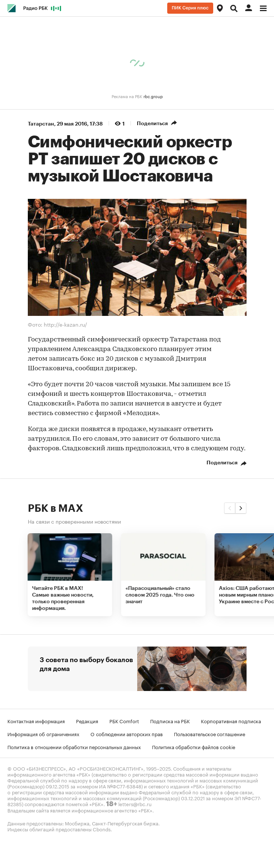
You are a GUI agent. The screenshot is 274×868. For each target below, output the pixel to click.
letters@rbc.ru (135, 804)
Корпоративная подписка (231, 721)
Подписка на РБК (170, 721)
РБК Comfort (124, 721)
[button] (230, 508)
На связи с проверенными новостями (74, 521)
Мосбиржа (77, 823)
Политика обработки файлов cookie (194, 747)
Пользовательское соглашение (209, 734)
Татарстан (41, 124)
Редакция (87, 721)
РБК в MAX (55, 508)
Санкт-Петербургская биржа (125, 823)
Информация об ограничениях (43, 734)
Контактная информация (36, 721)
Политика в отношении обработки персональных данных (74, 747)
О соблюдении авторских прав (127, 734)
